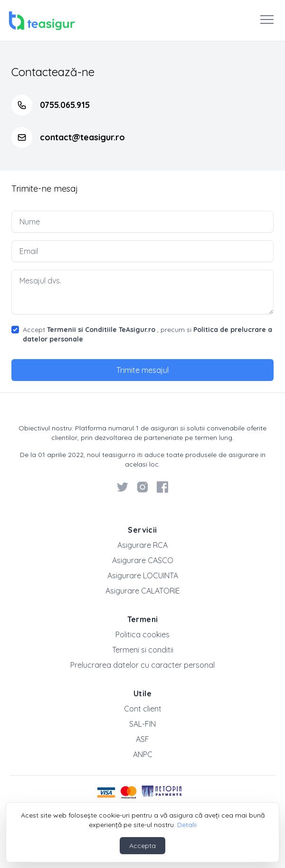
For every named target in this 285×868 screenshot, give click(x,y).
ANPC (143, 754)
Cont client (143, 709)
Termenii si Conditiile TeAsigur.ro (101, 330)
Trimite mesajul (142, 370)
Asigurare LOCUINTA (143, 575)
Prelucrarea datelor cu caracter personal (142, 665)
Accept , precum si (147, 334)
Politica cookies (142, 634)
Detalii (187, 825)
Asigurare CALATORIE (143, 591)
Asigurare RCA (142, 545)
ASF (142, 739)
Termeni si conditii (143, 650)
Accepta (142, 846)
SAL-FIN (142, 724)
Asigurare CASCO (143, 560)
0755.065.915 (65, 105)
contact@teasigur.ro (82, 137)
